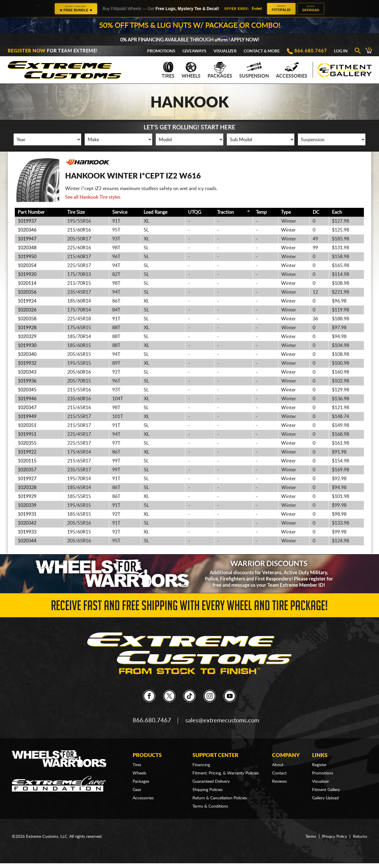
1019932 (27, 363)
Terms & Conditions (210, 806)
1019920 (27, 274)
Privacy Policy (335, 837)
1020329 (27, 337)
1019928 (27, 328)
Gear (137, 790)
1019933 (27, 532)
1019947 (27, 239)
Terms (311, 837)
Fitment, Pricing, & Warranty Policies (226, 773)
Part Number (31, 212)
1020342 (27, 523)
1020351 (27, 425)
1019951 (27, 434)
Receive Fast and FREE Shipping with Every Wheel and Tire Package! (189, 607)
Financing (201, 765)
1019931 (27, 514)
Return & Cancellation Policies (220, 798)
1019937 (27, 221)
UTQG (195, 212)
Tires (168, 70)
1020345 (27, 390)
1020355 (27, 443)
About (278, 765)
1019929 (27, 496)
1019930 (27, 345)
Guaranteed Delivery (211, 782)
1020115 (27, 461)
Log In (341, 51)
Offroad (311, 8)
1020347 (27, 408)
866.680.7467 (311, 51)
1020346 (27, 230)
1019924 (27, 301)
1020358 (27, 319)
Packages (220, 70)
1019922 (27, 452)
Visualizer (225, 51)
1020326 (27, 310)
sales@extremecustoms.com (222, 721)
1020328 (27, 488)
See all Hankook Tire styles (93, 197)
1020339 (27, 505)
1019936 (27, 381)
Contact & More (262, 51)
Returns (360, 837)
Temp (261, 212)
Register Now (27, 51)
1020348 (27, 248)
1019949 (27, 417)
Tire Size (76, 212)
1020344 (27, 541)
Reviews (280, 782)
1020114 (27, 283)
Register (319, 765)
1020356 (27, 292)
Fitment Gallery (326, 790)
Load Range (155, 212)
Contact (279, 773)
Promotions (161, 51)
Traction (225, 212)
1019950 (27, 257)
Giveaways (194, 51)
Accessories (292, 70)
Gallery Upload (325, 798)
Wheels (191, 70)
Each (337, 212)
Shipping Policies (208, 790)
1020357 (27, 470)
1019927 (27, 479)
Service (120, 212)
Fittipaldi (281, 8)
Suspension (254, 70)
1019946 (27, 399)
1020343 (27, 372)
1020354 (27, 266)
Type (286, 212)
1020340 (27, 354)
